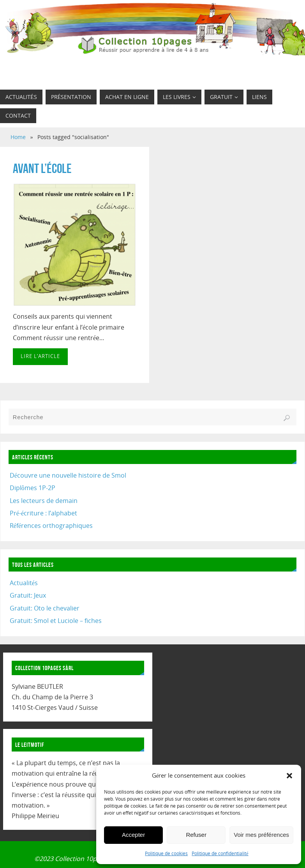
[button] (289, 776)
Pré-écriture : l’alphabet (43, 513)
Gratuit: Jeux (28, 595)
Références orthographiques (51, 526)
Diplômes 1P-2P (33, 488)
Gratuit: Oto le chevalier (45, 608)
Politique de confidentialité (220, 853)
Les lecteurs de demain (44, 501)
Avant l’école (42, 168)
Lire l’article (40, 356)
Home (18, 137)
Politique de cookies (166, 853)
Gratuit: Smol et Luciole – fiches (56, 621)
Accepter (133, 835)
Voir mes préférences (261, 835)
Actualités (24, 583)
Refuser (196, 835)
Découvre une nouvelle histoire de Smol (68, 475)
